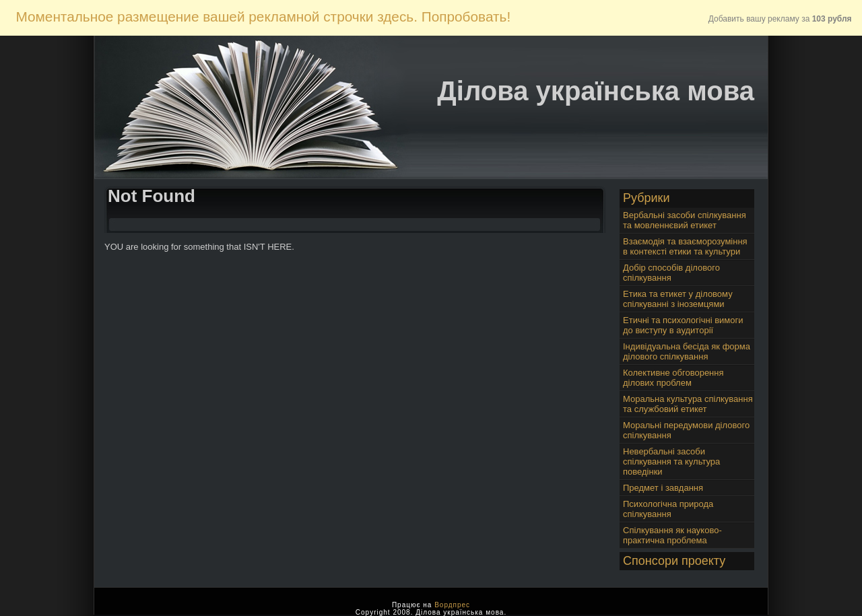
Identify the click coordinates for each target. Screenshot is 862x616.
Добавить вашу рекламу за (780, 19)
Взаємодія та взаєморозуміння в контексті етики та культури (685, 246)
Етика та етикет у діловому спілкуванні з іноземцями (678, 299)
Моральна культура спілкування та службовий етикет (688, 404)
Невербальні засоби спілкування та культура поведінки (671, 461)
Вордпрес (452, 605)
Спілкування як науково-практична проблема (672, 535)
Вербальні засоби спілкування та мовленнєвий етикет (685, 220)
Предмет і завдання (663, 488)
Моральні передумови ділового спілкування (686, 430)
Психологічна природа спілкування (668, 509)
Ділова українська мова (596, 91)
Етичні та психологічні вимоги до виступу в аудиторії (683, 325)
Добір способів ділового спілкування (671, 273)
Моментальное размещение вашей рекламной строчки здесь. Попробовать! (263, 16)
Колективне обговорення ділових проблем (673, 378)
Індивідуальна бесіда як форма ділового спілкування (687, 351)
